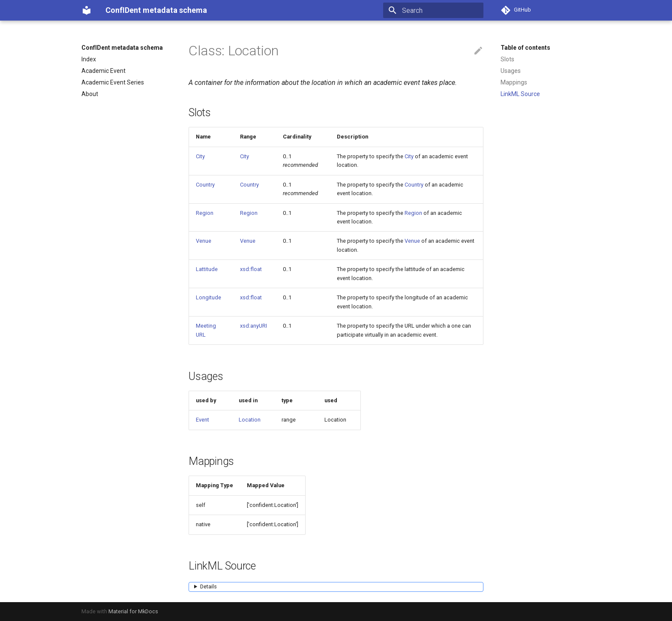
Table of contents (525, 48)
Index (89, 59)
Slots (507, 59)
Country (205, 185)
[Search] (433, 10)
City (200, 156)
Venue (204, 241)
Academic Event (103, 71)
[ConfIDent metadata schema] (87, 10)
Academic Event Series (113, 82)
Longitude (208, 297)
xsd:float (251, 269)
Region (205, 213)
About (90, 94)
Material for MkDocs (133, 611)
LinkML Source (520, 94)
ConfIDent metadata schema (122, 48)
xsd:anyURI (253, 326)
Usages (511, 71)
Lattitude (207, 269)
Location (250, 420)
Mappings (514, 82)
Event (202, 420)
